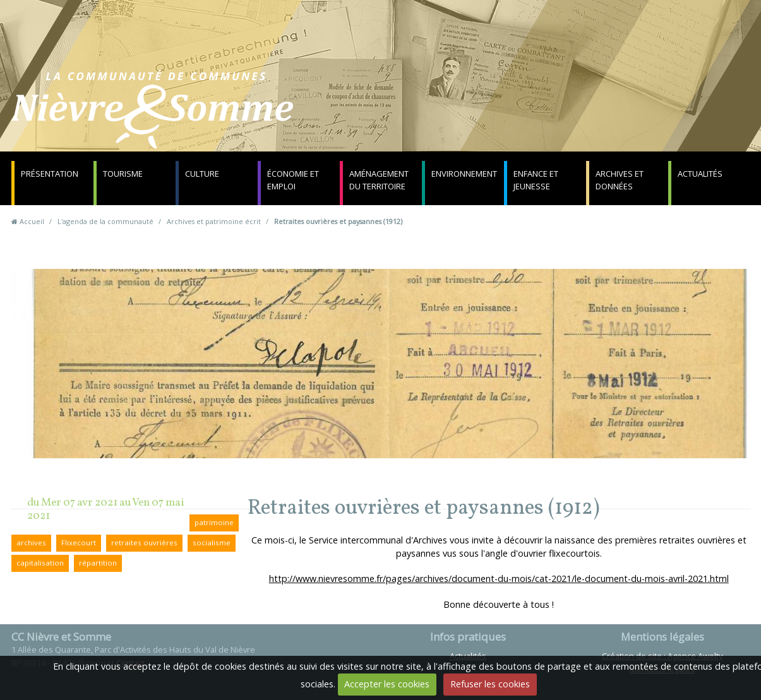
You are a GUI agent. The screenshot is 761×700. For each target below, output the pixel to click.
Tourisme (123, 174)
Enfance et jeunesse (536, 180)
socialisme (212, 543)
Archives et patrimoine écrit (214, 221)
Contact (533, 116)
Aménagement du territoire (379, 180)
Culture (202, 174)
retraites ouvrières (144, 543)
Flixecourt (79, 543)
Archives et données (620, 180)
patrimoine (214, 522)
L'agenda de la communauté (105, 221)
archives (31, 543)
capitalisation (40, 563)
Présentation (50, 174)
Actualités (700, 174)
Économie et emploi (293, 180)
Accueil (32, 221)
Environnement (464, 174)
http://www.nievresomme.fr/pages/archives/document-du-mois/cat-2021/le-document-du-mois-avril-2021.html (499, 578)
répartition (98, 563)
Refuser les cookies (490, 684)
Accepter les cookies (387, 684)
